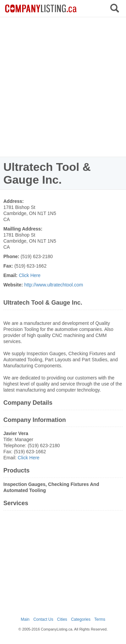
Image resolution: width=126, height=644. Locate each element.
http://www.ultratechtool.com (54, 285)
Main (25, 619)
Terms (100, 619)
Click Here (30, 275)
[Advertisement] (63, 87)
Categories (81, 619)
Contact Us (43, 619)
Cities (62, 619)
